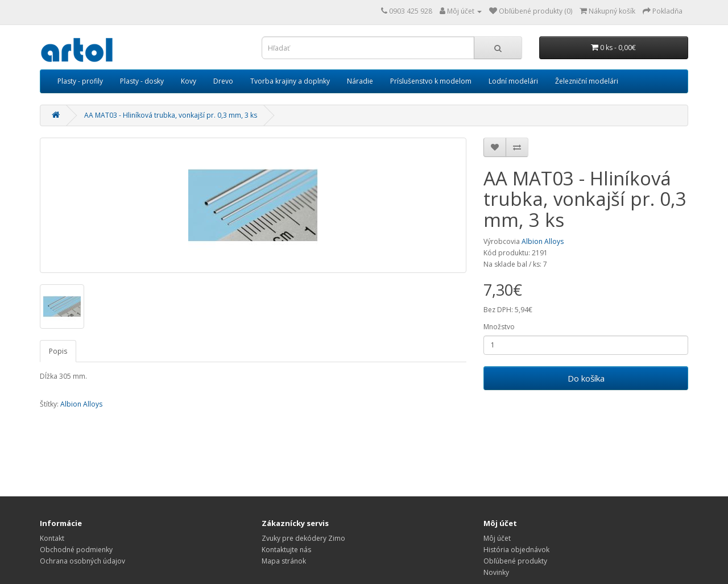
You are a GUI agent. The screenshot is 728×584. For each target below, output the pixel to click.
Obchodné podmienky (76, 550)
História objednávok (516, 550)
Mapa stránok (284, 561)
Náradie (360, 81)
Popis (58, 351)
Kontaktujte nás (286, 550)
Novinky (496, 572)
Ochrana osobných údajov (82, 561)
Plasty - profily (80, 81)
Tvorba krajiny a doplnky (290, 81)
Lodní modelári (513, 81)
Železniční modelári (587, 81)
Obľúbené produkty (515, 561)
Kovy (189, 81)
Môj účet (497, 538)
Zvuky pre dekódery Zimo (303, 538)
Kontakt (52, 538)
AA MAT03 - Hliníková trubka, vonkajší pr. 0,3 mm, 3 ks (171, 115)
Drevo (223, 81)
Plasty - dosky (142, 81)
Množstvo (499, 327)
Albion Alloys (543, 241)
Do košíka (586, 378)
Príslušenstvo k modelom (431, 81)
